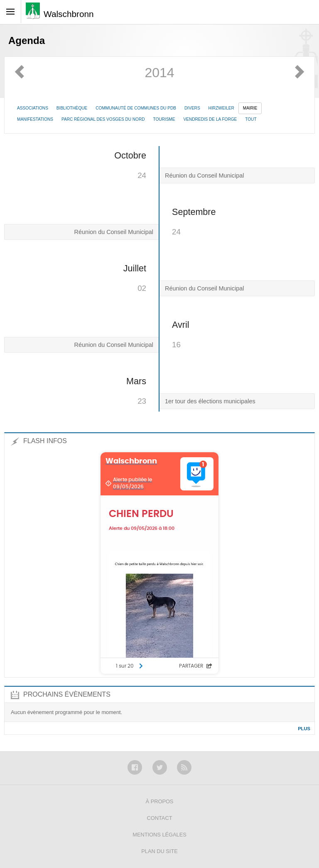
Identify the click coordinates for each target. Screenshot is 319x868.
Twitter (160, 767)
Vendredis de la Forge (210, 119)
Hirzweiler (221, 108)
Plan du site (159, 851)
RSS (184, 767)
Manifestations (35, 119)
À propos (160, 801)
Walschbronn (69, 14)
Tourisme (164, 119)
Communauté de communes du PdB (136, 108)
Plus (304, 729)
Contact (160, 818)
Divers (192, 108)
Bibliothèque (72, 108)
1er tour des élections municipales (210, 401)
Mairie (250, 108)
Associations (33, 108)
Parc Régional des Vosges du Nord (103, 119)
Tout (251, 119)
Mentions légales (159, 835)
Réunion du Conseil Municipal (204, 176)
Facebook (135, 767)
